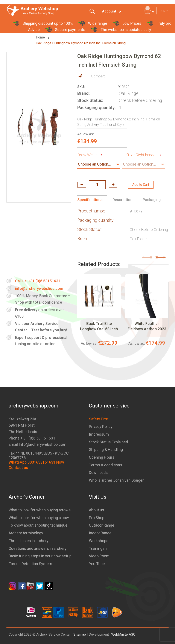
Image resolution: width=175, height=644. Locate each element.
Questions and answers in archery (38, 548)
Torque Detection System (30, 564)
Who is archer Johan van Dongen (117, 480)
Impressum (99, 434)
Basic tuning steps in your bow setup (40, 556)
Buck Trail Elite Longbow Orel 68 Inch (99, 326)
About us (97, 510)
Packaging (152, 200)
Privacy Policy (101, 427)
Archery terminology (26, 533)
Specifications (90, 200)
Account (109, 11)
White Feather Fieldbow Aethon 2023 (147, 326)
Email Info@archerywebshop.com (37, 444)
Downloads (98, 473)
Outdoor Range (102, 525)
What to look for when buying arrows (40, 510)
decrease (82, 185)
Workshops (99, 541)
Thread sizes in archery (29, 541)
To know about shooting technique (38, 525)
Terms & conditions (106, 465)
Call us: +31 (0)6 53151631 (38, 281)
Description (122, 200)
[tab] (92, 200)
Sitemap (80, 634)
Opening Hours (102, 457)
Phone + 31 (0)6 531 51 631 (32, 438)
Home (41, 37)
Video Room (99, 556)
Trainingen (98, 548)
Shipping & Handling (106, 450)
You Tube (97, 564)
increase (113, 185)
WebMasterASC (123, 634)
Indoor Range (100, 533)
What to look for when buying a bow (39, 518)
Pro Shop (97, 518)
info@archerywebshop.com (39, 288)
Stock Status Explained (108, 442)
